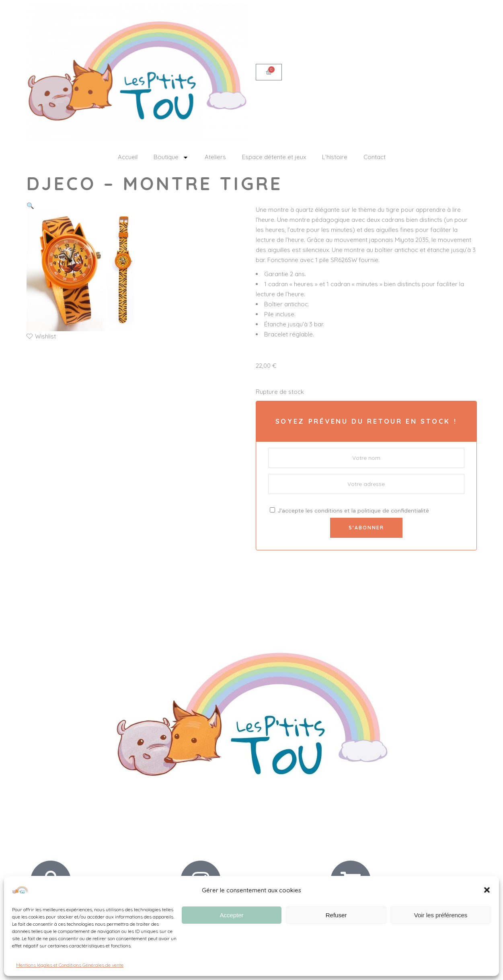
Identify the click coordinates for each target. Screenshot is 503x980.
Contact (375, 157)
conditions (328, 511)
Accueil (128, 157)
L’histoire (335, 157)
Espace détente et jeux (274, 157)
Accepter (231, 915)
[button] (487, 890)
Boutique (171, 157)
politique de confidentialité (393, 511)
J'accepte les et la (349, 511)
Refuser (336, 915)
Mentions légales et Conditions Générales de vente (70, 965)
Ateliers (215, 157)
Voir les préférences (441, 915)
